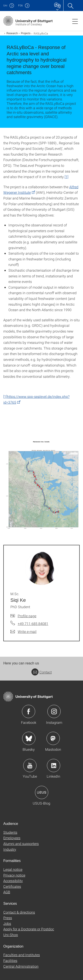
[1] (67, 177)
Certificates (12, 886)
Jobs (7, 923)
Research (12, 33)
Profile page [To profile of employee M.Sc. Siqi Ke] (27, 616)
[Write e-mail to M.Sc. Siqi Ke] (23, 632)
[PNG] (41, 486)
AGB (7, 892)
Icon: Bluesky (29, 738)
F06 (20, 5)
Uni (5, 5)
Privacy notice (14, 875)
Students (10, 832)
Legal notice (13, 869)
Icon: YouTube (30, 766)
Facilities (10, 960)
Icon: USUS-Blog (42, 792)
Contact (42, 672)
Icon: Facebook (29, 711)
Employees (12, 838)
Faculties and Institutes (22, 955)
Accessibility (13, 881)
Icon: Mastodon (53, 738)
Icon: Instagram (54, 711)
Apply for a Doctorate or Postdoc (29, 929)
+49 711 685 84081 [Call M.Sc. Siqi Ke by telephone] (33, 624)
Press (8, 918)
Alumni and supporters (21, 844)
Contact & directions (19, 912)
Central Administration (21, 966)
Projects (26, 33)
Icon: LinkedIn (54, 766)
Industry (10, 849)
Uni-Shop (11, 935)
